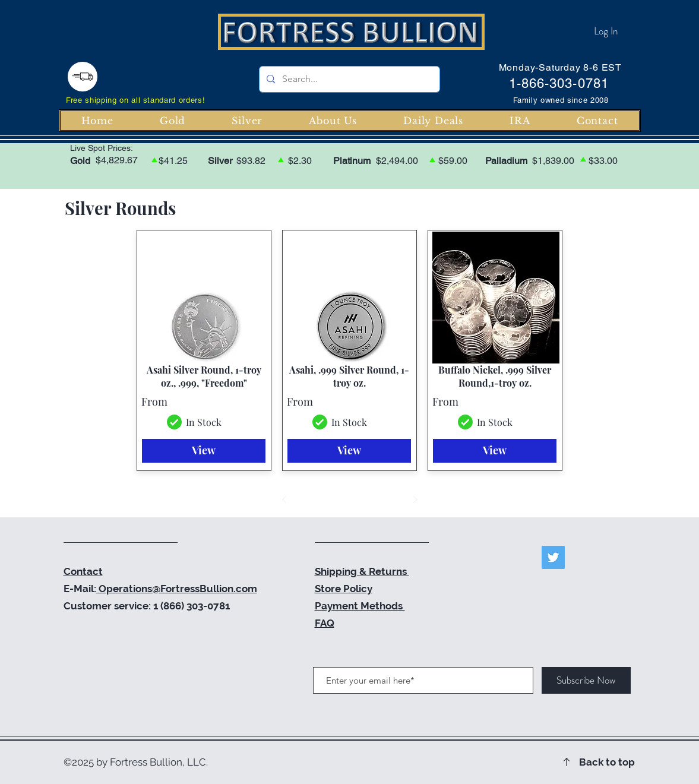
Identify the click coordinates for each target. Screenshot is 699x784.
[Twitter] (553, 557)
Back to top (607, 762)
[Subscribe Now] (586, 680)
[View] (204, 451)
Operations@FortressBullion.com (177, 589)
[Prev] (284, 500)
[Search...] (348, 79)
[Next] (415, 500)
